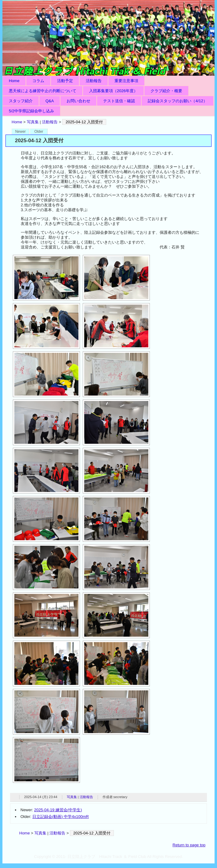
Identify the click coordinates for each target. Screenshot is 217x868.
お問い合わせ (78, 101)
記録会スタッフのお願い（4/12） (177, 101)
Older (39, 132)
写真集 (33, 122)
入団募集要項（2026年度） (113, 91)
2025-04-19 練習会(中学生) (58, 810)
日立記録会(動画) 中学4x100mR (61, 817)
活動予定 (65, 81)
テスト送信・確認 (119, 101)
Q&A (50, 101)
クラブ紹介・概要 (166, 91)
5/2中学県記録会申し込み (31, 111)
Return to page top (189, 845)
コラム (38, 81)
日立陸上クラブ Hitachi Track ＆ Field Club (108, 38)
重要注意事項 (126, 81)
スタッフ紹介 (21, 101)
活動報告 (94, 81)
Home (14, 81)
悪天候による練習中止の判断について (43, 91)
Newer (21, 132)
